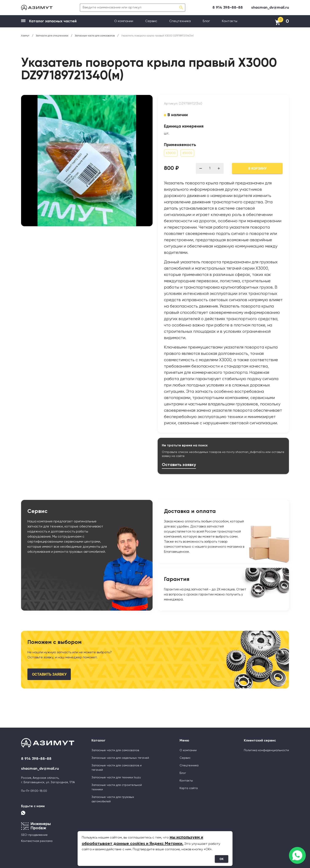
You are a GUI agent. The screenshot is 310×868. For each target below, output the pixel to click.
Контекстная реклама (37, 841)
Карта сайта (189, 788)
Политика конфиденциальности (266, 750)
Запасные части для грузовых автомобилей (113, 799)
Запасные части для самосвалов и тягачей (117, 768)
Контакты (230, 21)
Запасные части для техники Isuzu (116, 777)
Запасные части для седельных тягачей (120, 758)
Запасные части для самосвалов (115, 750)
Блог (206, 21)
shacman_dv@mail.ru (270, 8)
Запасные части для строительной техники (117, 787)
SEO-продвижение (34, 835)
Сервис (151, 21)
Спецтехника (180, 21)
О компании (124, 21)
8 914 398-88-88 (228, 8)
